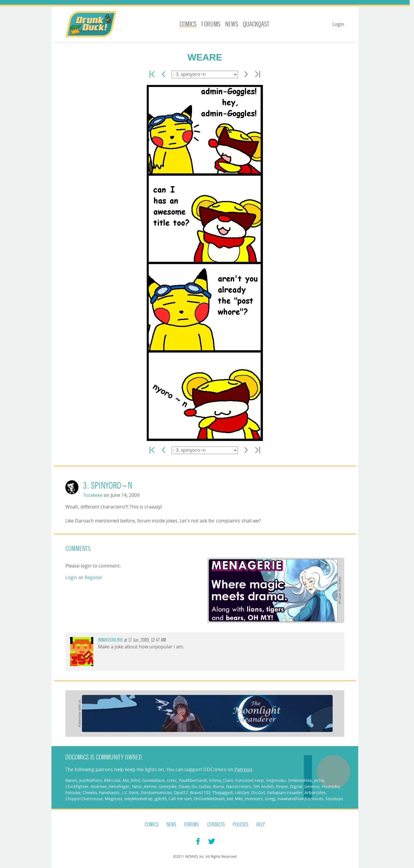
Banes (71, 780)
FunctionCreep (250, 780)
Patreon (243, 769)
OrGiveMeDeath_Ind (213, 799)
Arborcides (315, 793)
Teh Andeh (264, 786)
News (232, 24)
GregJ (270, 799)
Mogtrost (114, 799)
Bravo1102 (200, 793)
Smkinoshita (300, 780)
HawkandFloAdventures (300, 799)
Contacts (216, 825)
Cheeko (90, 793)
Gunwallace (153, 780)
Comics (188, 24)
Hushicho (331, 786)
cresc (172, 780)
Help (261, 825)
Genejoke (168, 786)
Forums (211, 24)
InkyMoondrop (138, 799)
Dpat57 (181, 793)
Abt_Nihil (131, 780)
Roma (218, 786)
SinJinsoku (276, 780)
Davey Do (188, 786)
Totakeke (93, 495)
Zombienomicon (156, 793)
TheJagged (223, 793)
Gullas (205, 786)
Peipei (282, 786)
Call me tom (180, 799)
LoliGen (242, 793)
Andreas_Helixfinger (110, 786)
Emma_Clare (221, 780)
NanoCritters (239, 786)
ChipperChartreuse (84, 799)
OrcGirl (258, 793)
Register (94, 577)
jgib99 (161, 799)
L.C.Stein (130, 793)
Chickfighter (77, 786)
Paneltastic (109, 793)
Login (338, 24)
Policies (241, 825)
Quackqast (256, 24)
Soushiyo (334, 799)
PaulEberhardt (193, 780)
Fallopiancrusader (285, 793)
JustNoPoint (91, 780)
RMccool (112, 780)
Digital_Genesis (305, 786)
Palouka (73, 793)
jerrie (319, 780)
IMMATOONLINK (110, 640)
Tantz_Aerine (144, 786)
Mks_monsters (249, 799)
